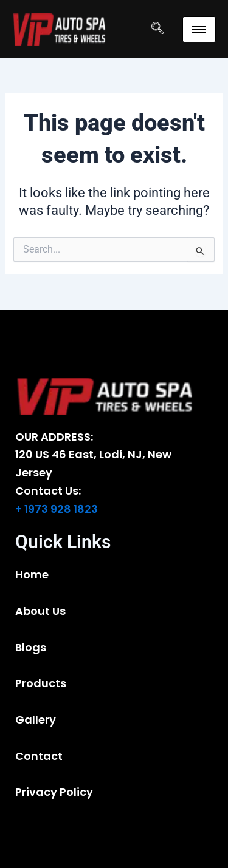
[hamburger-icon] (199, 29)
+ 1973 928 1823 (57, 509)
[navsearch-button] (157, 29)
